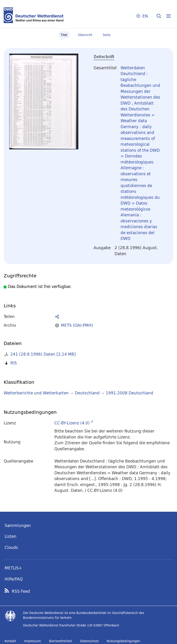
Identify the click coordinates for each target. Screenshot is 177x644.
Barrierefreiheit (60, 641)
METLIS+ (13, 568)
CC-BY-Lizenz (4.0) (72, 423)
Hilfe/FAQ (14, 579)
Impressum (33, 641)
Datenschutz (89, 641)
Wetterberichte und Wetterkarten (36, 393)
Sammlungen (18, 525)
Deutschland (87, 393)
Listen (10, 536)
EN (145, 16)
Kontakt (10, 641)
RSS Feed (21, 591)
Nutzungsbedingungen (123, 641)
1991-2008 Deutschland (130, 393)
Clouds (11, 547)
